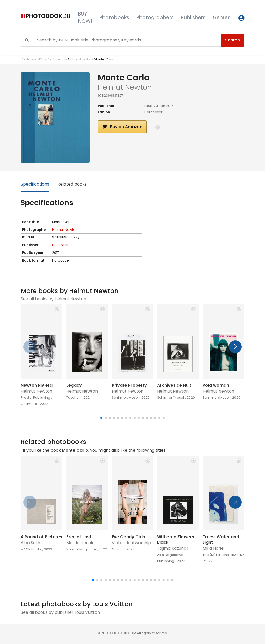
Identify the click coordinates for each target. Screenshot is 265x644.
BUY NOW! (85, 18)
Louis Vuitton (155, 106)
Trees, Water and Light (221, 540)
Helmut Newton (65, 230)
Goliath (118, 549)
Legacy (74, 385)
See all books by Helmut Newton (53, 299)
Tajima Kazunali (173, 548)
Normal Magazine (81, 549)
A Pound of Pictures (41, 537)
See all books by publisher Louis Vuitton (60, 612)
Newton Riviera (37, 385)
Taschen (73, 398)
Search (233, 40)
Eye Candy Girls (128, 537)
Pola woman (216, 385)
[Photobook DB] (45, 18)
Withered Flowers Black (176, 540)
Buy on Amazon (122, 127)
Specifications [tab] (35, 184)
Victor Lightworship (131, 543)
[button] (158, 127)
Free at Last (79, 537)
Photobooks (114, 17)
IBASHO (238, 555)
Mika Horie (213, 548)
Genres (222, 17)
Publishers (193, 17)
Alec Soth (30, 543)
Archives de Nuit (174, 385)
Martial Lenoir (80, 543)
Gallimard (29, 404)
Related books (72, 184)
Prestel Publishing (35, 398)
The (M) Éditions (216, 555)
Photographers (155, 17)
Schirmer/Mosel (125, 398)
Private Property (129, 385)
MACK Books (31, 549)
